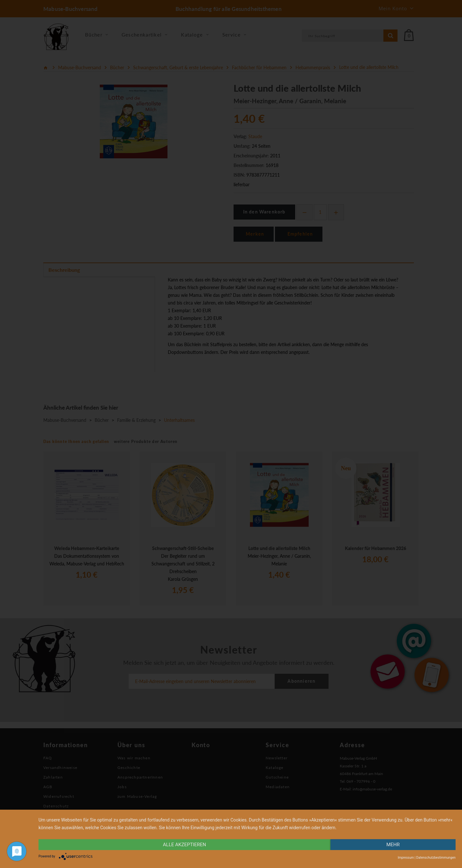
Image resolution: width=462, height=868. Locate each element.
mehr (393, 845)
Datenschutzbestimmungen (436, 858)
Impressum (406, 858)
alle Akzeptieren (184, 845)
